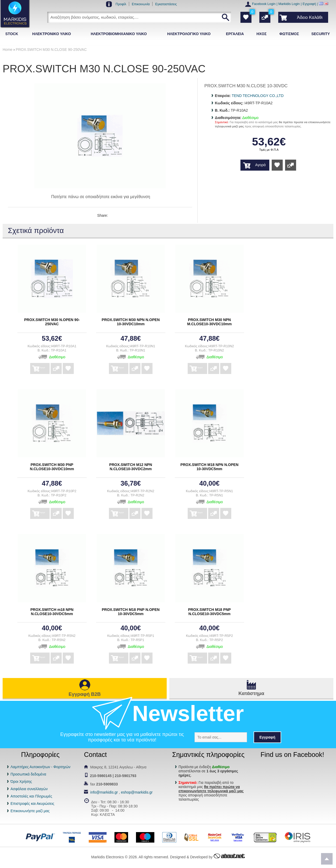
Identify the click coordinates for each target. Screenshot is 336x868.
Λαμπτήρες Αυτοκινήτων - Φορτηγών (40, 767)
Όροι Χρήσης (21, 782)
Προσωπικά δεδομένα (28, 774)
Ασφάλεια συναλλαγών (29, 789)
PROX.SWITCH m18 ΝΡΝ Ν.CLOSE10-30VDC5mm (52, 612)
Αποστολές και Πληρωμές (31, 796)
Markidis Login (289, 4)
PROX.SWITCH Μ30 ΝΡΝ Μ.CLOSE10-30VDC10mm (209, 322)
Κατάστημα (251, 693)
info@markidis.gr (104, 792)
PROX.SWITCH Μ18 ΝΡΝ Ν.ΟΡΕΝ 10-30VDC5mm (209, 467)
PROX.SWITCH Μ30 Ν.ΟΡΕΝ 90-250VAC (52, 322)
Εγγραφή (309, 4)
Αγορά (260, 165)
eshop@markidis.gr (137, 792)
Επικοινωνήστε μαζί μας (30, 811)
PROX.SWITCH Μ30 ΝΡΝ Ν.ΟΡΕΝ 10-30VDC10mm (131, 322)
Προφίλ (121, 4)
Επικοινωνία (141, 4)
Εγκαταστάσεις (166, 4)
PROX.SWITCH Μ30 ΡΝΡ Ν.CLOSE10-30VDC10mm (52, 467)
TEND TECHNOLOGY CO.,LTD (258, 96)
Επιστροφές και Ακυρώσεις (32, 804)
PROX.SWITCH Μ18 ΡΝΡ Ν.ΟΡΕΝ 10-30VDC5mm (131, 612)
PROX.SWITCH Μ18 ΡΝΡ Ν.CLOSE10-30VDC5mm (210, 612)
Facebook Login (264, 4)
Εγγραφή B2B (85, 694)
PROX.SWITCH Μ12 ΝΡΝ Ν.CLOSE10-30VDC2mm (131, 467)
